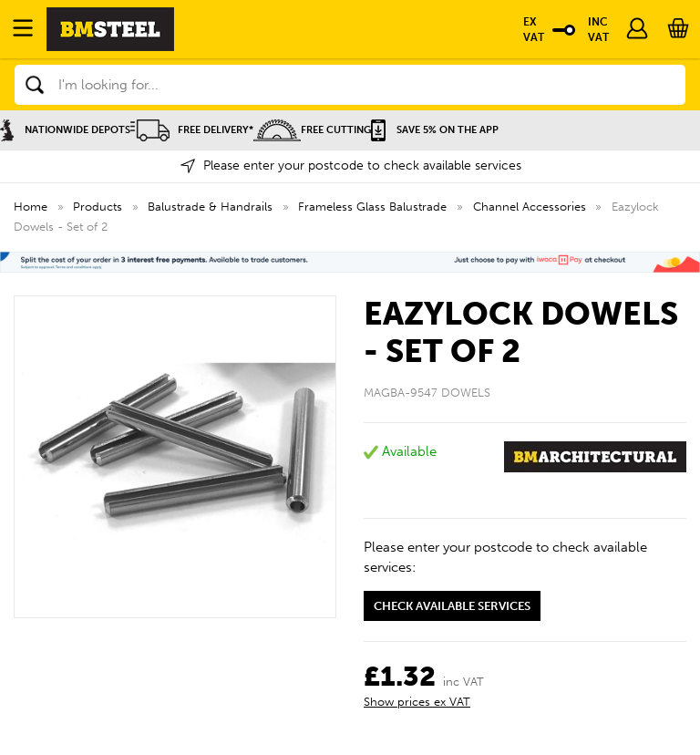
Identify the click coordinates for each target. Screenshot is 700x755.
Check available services (452, 606)
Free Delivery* (192, 130)
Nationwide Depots (65, 130)
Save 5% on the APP (435, 130)
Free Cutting (312, 130)
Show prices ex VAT (417, 702)
